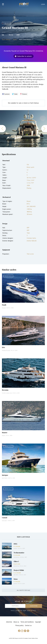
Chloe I (16, 561)
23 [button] (34, 144)
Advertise (9, 622)
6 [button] (18, 144)
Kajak (4, 305)
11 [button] (23, 144)
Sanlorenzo (16, 566)
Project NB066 (19, 570)
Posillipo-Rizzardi (6, 350)
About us (16, 622)
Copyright (38, 622)
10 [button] (22, 144)
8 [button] (20, 144)
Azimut (15, 548)
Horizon (4, 308)
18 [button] (29, 144)
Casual (5, 518)
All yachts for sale (23, 590)
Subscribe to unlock (24, 56)
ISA (3, 35)
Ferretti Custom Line (7, 393)
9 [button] (21, 144)
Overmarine (17, 557)
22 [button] (33, 144)
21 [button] (32, 144)
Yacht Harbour (24, 5)
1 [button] (13, 144)
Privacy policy (20, 625)
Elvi (3, 347)
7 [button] (19, 144)
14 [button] (25, 144)
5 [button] (17, 144)
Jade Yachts (5, 478)
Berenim (5, 390)
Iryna (16, 579)
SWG (15, 544)
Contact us (28, 625)
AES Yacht (16, 575)
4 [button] (16, 144)
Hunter (5, 433)
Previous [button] (3, 129)
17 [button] (28, 144)
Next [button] (44, 129)
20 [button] (31, 144)
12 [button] (23, 144)
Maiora (3, 435)
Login (43, 4)
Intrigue (5, 475)
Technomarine (19, 553)
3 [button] (15, 144)
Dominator (4, 521)
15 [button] (26, 144)
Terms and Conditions (27, 622)
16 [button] (27, 144)
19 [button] (30, 144)
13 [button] (24, 144)
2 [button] (14, 144)
